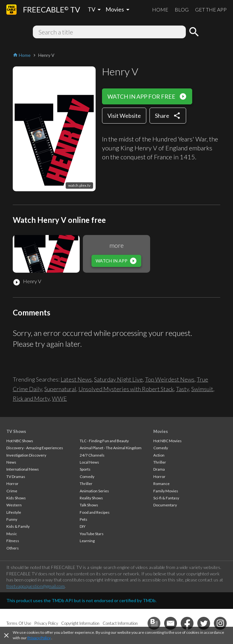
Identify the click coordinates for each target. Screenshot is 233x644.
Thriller (86, 484)
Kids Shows (16, 498)
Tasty (182, 389)
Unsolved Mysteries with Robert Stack (126, 389)
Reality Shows (91, 498)
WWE (59, 398)
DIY (83, 526)
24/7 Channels (92, 455)
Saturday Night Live (118, 379)
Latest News (76, 379)
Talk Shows (89, 505)
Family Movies (166, 491)
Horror (12, 484)
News (11, 462)
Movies (161, 431)
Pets (84, 519)
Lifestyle (14, 512)
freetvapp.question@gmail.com (36, 586)
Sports (85, 469)
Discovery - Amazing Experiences (35, 448)
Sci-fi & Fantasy (166, 498)
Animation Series (94, 491)
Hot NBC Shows (20, 441)
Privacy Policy (39, 638)
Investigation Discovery (26, 455)
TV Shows (16, 431)
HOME (160, 9)
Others (13, 548)
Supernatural (60, 389)
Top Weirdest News (170, 379)
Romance (161, 484)
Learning (87, 541)
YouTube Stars (92, 534)
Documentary (165, 505)
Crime (12, 491)
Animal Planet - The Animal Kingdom (111, 448)
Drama (159, 469)
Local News (89, 462)
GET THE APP (211, 9)
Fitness (13, 541)
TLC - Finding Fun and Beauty (104, 441)
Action (159, 455)
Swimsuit (202, 389)
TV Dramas (16, 477)
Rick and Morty (31, 398)
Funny (12, 519)
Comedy (87, 477)
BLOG (182, 9)
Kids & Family (18, 526)
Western (14, 505)
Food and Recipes (95, 512)
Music (12, 534)
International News (23, 469)
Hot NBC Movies (167, 441)
